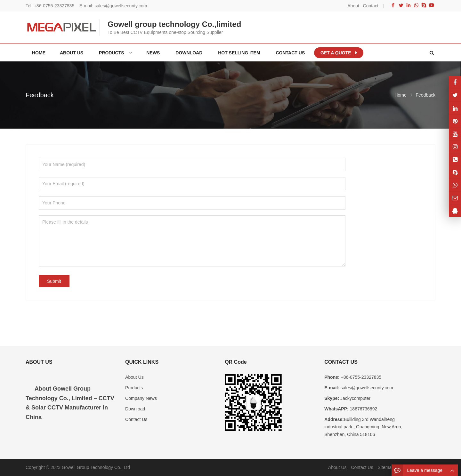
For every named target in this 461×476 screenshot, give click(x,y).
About (353, 6)
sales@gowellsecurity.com (121, 6)
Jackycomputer (355, 398)
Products (134, 388)
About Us (134, 377)
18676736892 (363, 409)
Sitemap (386, 467)
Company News (141, 398)
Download (135, 409)
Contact (371, 6)
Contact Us (136, 419)
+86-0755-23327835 (54, 6)
